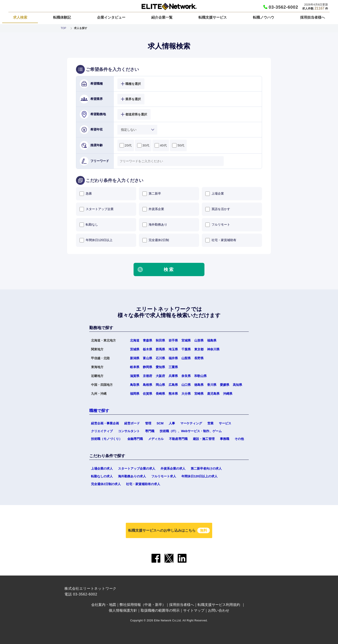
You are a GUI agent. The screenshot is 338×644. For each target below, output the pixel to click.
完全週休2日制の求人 (106, 484)
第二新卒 (152, 194)
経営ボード (132, 423)
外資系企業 (153, 209)
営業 (210, 423)
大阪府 (160, 376)
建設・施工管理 (204, 439)
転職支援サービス (213, 17)
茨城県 (135, 349)
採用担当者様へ (313, 17)
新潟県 (135, 358)
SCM (160, 423)
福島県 (212, 340)
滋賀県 (135, 376)
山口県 (186, 385)
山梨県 (186, 358)
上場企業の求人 (102, 468)
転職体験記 (62, 17)
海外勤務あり (155, 225)
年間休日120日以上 (96, 240)
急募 (86, 194)
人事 (172, 423)
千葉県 (186, 349)
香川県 (212, 385)
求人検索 (20, 17)
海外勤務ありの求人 (132, 476)
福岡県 (135, 394)
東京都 (199, 349)
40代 (161, 145)
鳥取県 (135, 385)
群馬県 (160, 349)
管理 (148, 423)
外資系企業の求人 (173, 468)
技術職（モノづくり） (107, 439)
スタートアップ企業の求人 (137, 468)
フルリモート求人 (164, 476)
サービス (225, 423)
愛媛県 (225, 385)
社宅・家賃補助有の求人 (143, 484)
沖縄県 (228, 394)
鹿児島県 (213, 394)
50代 (178, 145)
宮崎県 (199, 394)
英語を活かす (218, 209)
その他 (239, 439)
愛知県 (160, 367)
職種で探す (99, 411)
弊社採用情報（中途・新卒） (143, 605)
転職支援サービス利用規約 (219, 605)
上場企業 (215, 194)
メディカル (156, 439)
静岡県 (148, 367)
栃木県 (148, 349)
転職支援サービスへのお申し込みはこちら (169, 530)
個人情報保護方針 (123, 610)
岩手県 (173, 340)
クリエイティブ (102, 431)
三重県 (173, 367)
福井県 (173, 358)
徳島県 (199, 385)
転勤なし (89, 225)
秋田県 (160, 340)
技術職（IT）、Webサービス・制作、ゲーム (191, 431)
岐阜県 (135, 367)
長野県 (199, 358)
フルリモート (218, 225)
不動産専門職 (178, 439)
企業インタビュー (111, 17)
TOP (63, 28)
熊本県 (173, 394)
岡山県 (160, 385)
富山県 (148, 358)
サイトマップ (194, 610)
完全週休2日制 (156, 240)
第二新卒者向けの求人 (206, 468)
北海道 (135, 340)
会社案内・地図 (104, 605)
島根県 (148, 385)
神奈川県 (213, 349)
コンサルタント (129, 431)
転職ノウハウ (264, 17)
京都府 (148, 376)
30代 (143, 145)
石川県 (160, 358)
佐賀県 (148, 394)
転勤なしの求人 (102, 476)
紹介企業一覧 (162, 17)
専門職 (150, 431)
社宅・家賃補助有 (221, 240)
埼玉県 (173, 349)
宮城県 (186, 340)
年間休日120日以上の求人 (199, 476)
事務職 (225, 439)
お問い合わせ (219, 610)
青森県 (148, 340)
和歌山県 (200, 376)
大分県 (186, 394)
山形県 (199, 340)
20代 (126, 145)
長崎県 (160, 394)
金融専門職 (135, 439)
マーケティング (191, 423)
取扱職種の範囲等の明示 (160, 610)
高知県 (237, 385)
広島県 (173, 385)
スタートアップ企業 (97, 209)
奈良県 (186, 376)
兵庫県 (173, 376)
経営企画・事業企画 (105, 423)
